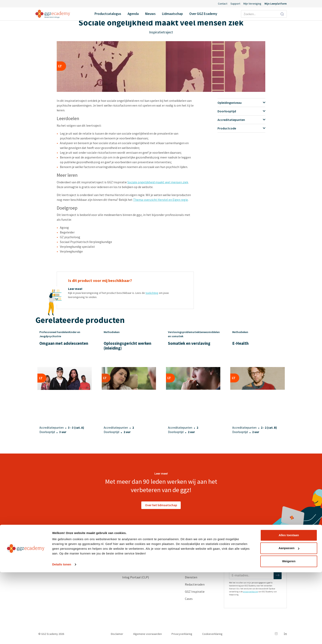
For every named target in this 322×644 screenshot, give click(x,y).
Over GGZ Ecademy (203, 14)
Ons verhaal (193, 549)
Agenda (133, 14)
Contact (223, 4)
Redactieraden (195, 584)
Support (235, 4)
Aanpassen (289, 620)
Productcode (241, 128)
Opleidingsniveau (241, 103)
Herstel (64, 556)
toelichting (152, 293)
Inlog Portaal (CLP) (136, 577)
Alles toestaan (289, 607)
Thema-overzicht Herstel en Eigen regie (161, 200)
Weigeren (289, 633)
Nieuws (150, 14)
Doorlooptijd (241, 111)
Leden (189, 556)
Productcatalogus (108, 14)
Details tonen (62, 636)
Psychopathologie (72, 563)
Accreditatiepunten (241, 120)
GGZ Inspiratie (195, 592)
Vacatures (192, 570)
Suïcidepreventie (71, 570)
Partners (191, 563)
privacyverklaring (250, 592)
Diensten (191, 577)
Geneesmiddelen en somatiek (79, 549)
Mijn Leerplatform (276, 4)
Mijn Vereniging (252, 4)
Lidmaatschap (172, 14)
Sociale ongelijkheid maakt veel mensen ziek (158, 182)
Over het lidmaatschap (161, 505)
